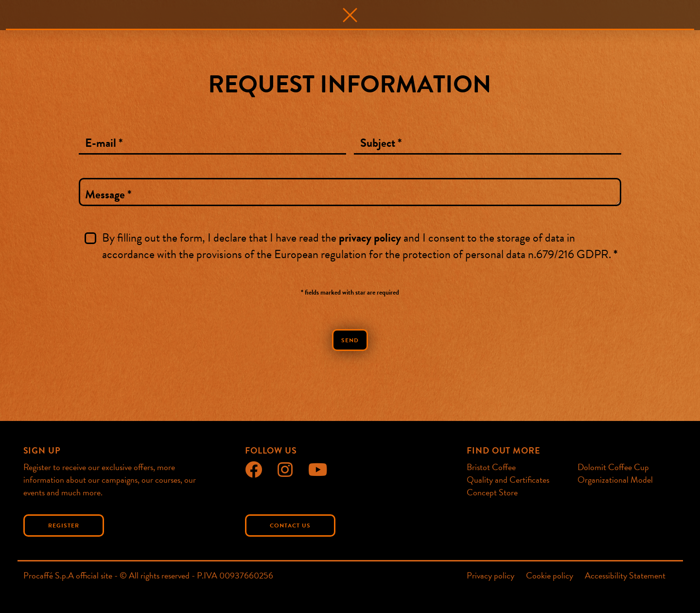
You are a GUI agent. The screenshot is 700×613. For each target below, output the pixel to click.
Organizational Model (615, 480)
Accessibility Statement (625, 576)
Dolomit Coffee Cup (613, 467)
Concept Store (492, 492)
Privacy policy (490, 576)
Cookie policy (550, 576)
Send (350, 340)
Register (64, 525)
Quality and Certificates (508, 480)
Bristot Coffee (491, 467)
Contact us (290, 525)
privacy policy (370, 238)
